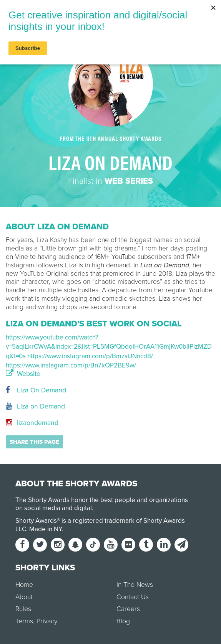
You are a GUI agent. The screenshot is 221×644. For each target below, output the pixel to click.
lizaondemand (32, 423)
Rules (23, 609)
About (24, 597)
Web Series (129, 181)
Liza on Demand (35, 406)
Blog (123, 621)
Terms (24, 621)
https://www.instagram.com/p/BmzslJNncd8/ (90, 356)
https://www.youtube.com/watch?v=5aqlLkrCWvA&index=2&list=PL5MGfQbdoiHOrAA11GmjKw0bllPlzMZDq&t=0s (109, 347)
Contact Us (133, 597)
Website (23, 374)
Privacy (47, 621)
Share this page (34, 442)
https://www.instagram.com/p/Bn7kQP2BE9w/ (71, 365)
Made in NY (46, 529)
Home (24, 585)
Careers (128, 609)
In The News (135, 585)
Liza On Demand (36, 390)
